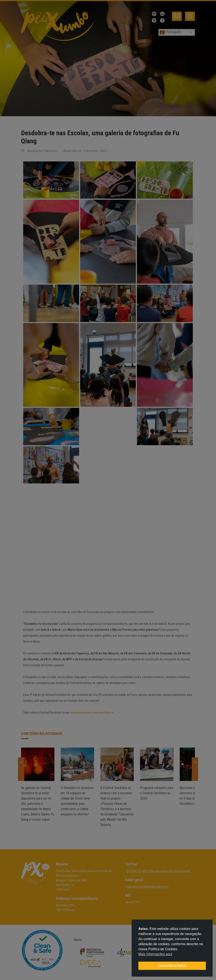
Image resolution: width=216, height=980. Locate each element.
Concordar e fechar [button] (172, 966)
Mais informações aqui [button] (155, 954)
